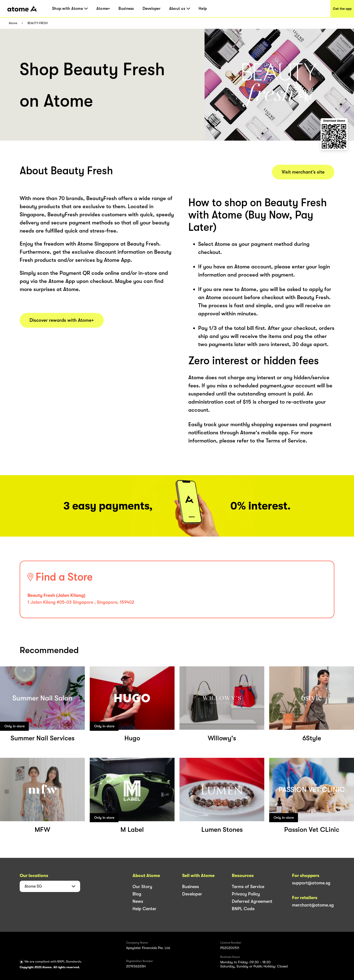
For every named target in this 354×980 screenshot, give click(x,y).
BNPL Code (243, 909)
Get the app (342, 9)
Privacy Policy (246, 894)
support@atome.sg (311, 883)
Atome (13, 23)
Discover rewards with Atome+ (62, 320)
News (138, 901)
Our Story (142, 887)
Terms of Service (248, 887)
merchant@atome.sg (313, 905)
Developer (152, 9)
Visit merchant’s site (303, 172)
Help (203, 9)
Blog (137, 894)
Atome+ (103, 9)
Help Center (144, 909)
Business (126, 9)
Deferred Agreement (252, 901)
